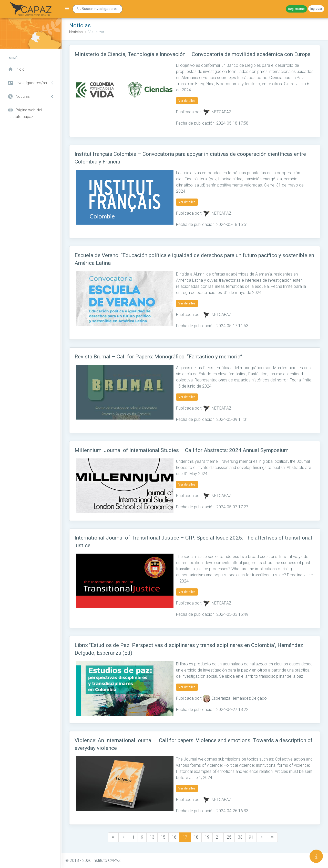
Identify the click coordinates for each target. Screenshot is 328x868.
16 (174, 837)
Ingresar (316, 9)
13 (152, 837)
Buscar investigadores (98, 9)
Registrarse (296, 9)
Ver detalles (187, 101)
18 (196, 837)
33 (240, 837)
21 (218, 837)
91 (251, 837)
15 (163, 837)
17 (185, 837)
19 (207, 837)
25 (229, 837)
